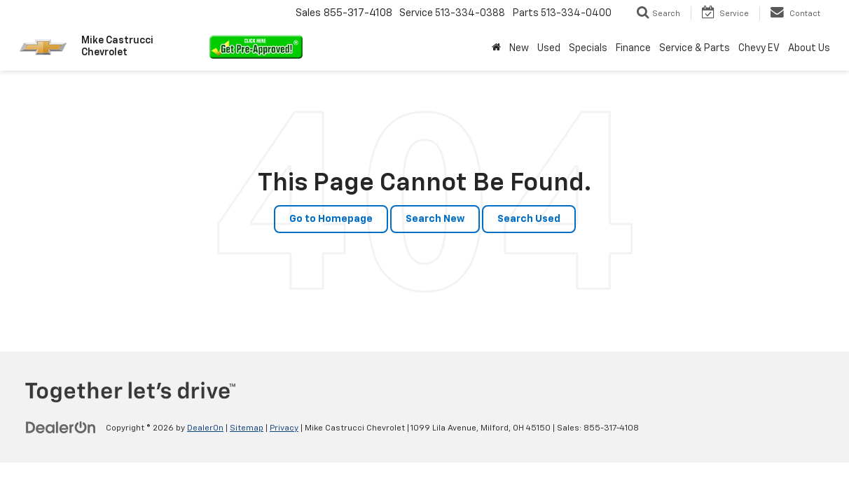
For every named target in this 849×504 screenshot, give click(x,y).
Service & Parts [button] (695, 48)
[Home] (496, 48)
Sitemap (247, 428)
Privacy (284, 428)
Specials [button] (588, 48)
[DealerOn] (61, 428)
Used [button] (549, 48)
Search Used (529, 219)
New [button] (519, 48)
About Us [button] (809, 48)
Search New (435, 219)
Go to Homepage (331, 219)
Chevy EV (759, 48)
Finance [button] (633, 48)
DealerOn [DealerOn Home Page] (205, 428)
